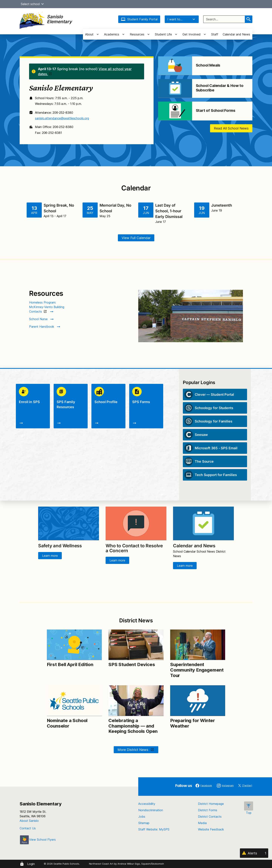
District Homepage (211, 804)
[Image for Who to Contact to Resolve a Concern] (136, 524)
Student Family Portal (139, 19)
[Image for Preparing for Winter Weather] (198, 701)
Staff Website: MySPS (154, 829)
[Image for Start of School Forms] (175, 111)
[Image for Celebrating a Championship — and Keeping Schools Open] (136, 701)
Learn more (50, 556)
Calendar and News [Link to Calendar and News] (194, 546)
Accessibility (147, 804)
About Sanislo (29, 821)
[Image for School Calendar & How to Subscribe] (175, 88)
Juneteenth (222, 205)
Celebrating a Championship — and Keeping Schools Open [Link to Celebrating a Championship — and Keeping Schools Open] (133, 726)
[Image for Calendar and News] (203, 524)
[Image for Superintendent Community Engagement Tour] (198, 645)
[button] (42, 4)
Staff (215, 34)
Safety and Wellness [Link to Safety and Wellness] (60, 546)
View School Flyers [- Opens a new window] (38, 840)
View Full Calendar (136, 238)
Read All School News (231, 128)
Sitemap (144, 823)
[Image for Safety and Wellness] (69, 524)
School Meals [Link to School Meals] (208, 65)
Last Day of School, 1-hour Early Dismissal (169, 211)
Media (202, 823)
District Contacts (210, 817)
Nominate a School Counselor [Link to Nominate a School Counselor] (67, 723)
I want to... (182, 19)
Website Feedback (211, 829)
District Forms (208, 810)
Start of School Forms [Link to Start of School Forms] (216, 110)
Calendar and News (236, 34)
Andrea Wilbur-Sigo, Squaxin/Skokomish (141, 864)
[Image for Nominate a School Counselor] (74, 701)
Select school (33, 4)
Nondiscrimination (151, 810)
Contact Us (28, 828)
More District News (133, 750)
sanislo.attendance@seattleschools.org (62, 118)
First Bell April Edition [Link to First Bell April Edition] (70, 664)
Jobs (142, 817)
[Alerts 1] (254, 853)
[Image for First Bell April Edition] (74, 645)
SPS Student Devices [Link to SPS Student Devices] (132, 664)
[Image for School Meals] (175, 66)
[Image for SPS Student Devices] (136, 645)
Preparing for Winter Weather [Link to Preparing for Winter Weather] (193, 723)
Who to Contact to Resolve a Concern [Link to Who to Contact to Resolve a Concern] (134, 548)
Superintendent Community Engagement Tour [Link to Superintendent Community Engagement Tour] (197, 670)
